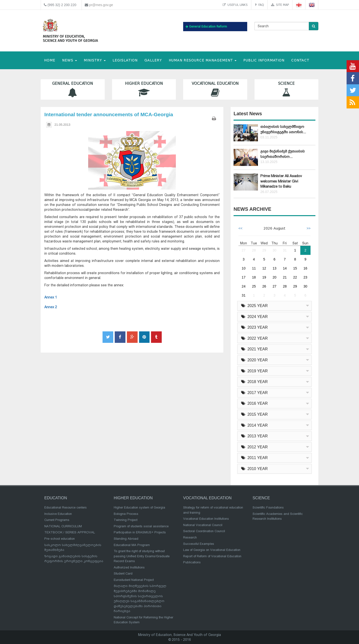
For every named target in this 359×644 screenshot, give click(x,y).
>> (309, 228)
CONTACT (300, 60)
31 (285, 250)
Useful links (235, 5)
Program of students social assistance (141, 526)
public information (264, 60)
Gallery (153, 60)
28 (254, 250)
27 (244, 250)
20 (274, 277)
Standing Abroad (126, 539)
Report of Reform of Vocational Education (212, 556)
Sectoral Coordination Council (204, 531)
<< (240, 228)
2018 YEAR (254, 382)
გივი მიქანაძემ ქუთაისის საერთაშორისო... (283, 154)
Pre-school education (60, 539)
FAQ (259, 5)
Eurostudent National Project (134, 580)
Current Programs (57, 520)
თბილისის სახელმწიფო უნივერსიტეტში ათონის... (283, 129)
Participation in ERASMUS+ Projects (140, 532)
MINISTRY (95, 60)
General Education (73, 89)
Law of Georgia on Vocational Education (212, 550)
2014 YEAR (254, 425)
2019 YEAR (254, 371)
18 (254, 277)
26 (264, 286)
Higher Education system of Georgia (139, 507)
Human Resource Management (203, 60)
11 (254, 268)
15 (295, 268)
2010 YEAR (254, 469)
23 (305, 277)
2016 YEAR (254, 403)
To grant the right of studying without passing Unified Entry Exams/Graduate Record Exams (142, 556)
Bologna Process (126, 514)
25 (254, 286)
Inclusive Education (58, 514)
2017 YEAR (254, 393)
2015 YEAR (254, 414)
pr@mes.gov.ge (101, 5)
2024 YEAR (254, 317)
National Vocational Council (203, 525)
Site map (280, 5)
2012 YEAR (254, 447)
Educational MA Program (132, 545)
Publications (192, 562)
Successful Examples (199, 544)
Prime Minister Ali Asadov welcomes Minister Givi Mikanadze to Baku (281, 181)
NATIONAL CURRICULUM (63, 526)
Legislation (125, 60)
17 (244, 277)
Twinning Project (126, 520)
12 (264, 268)
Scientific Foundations (268, 507)
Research (190, 537)
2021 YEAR (254, 349)
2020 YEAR (254, 360)
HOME (50, 60)
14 (285, 268)
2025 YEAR (254, 306)
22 (295, 277)
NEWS (70, 60)
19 (264, 277)
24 (244, 286)
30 (274, 250)
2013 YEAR (254, 436)
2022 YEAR (254, 338)
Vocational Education (215, 89)
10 (244, 268)
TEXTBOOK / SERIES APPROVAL (70, 532)
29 (264, 250)
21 (285, 277)
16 (305, 268)
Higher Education (144, 89)
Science (287, 89)
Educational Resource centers (66, 507)
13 (274, 268)
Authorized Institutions (129, 567)
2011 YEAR (254, 458)
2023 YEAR (254, 327)
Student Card (123, 573)
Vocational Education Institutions (206, 519)
